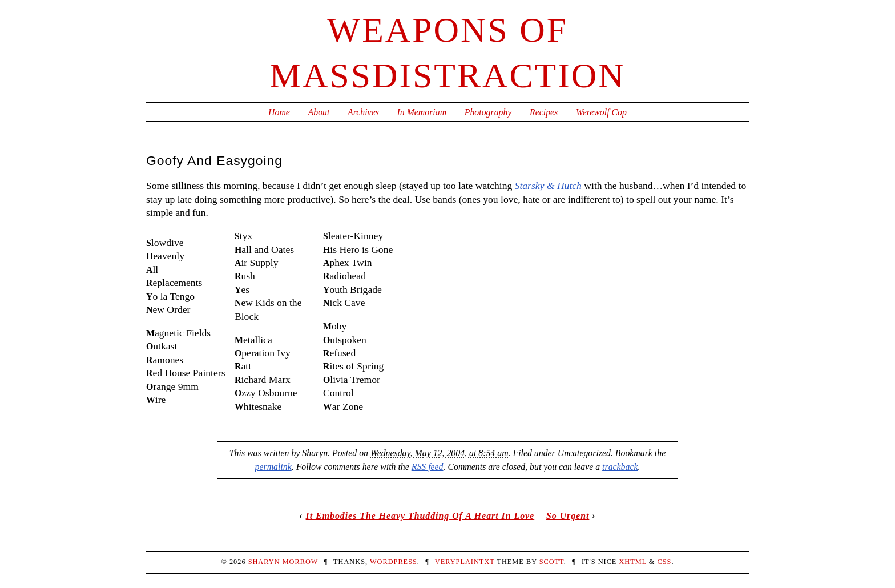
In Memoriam (422, 112)
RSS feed (428, 467)
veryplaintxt (465, 562)
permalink (273, 467)
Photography (488, 112)
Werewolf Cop (601, 112)
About (319, 112)
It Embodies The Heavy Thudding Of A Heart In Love (420, 516)
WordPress (394, 562)
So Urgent (568, 516)
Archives (363, 112)
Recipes (544, 112)
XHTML (632, 562)
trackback (620, 467)
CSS (665, 562)
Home (279, 112)
